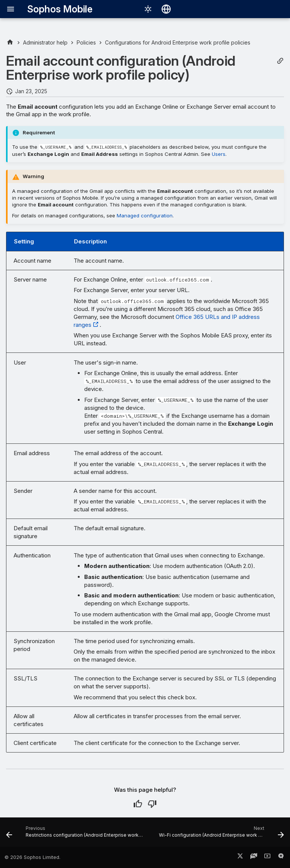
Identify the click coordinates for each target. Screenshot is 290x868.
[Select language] (166, 9)
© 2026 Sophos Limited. (32, 857)
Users (219, 154)
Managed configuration (145, 215)
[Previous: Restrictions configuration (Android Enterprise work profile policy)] (76, 834)
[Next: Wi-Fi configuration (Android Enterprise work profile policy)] (221, 834)
